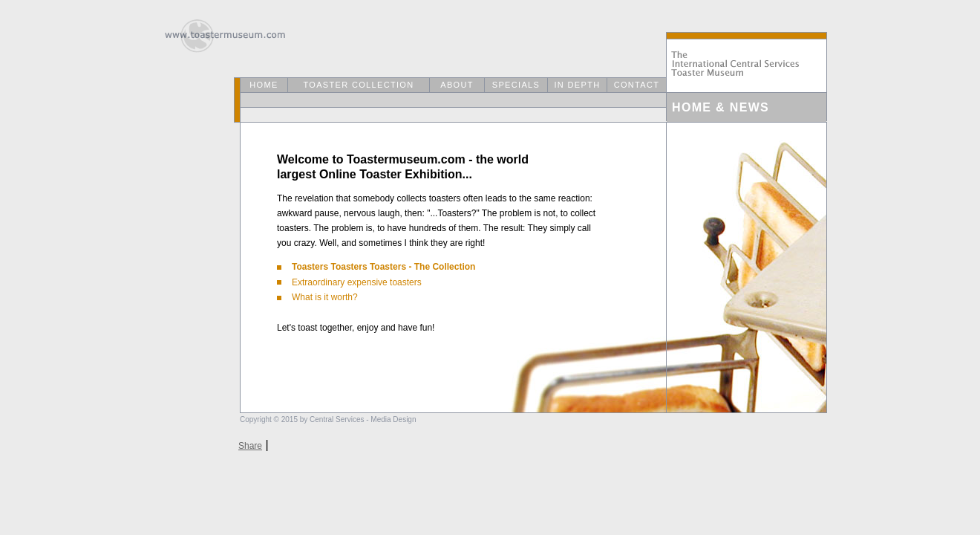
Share (250, 446)
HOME (264, 85)
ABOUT (457, 85)
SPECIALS (516, 85)
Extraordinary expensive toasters (349, 282)
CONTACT (637, 85)
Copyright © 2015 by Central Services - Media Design (328, 419)
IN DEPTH (577, 85)
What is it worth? (317, 297)
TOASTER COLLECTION (358, 85)
